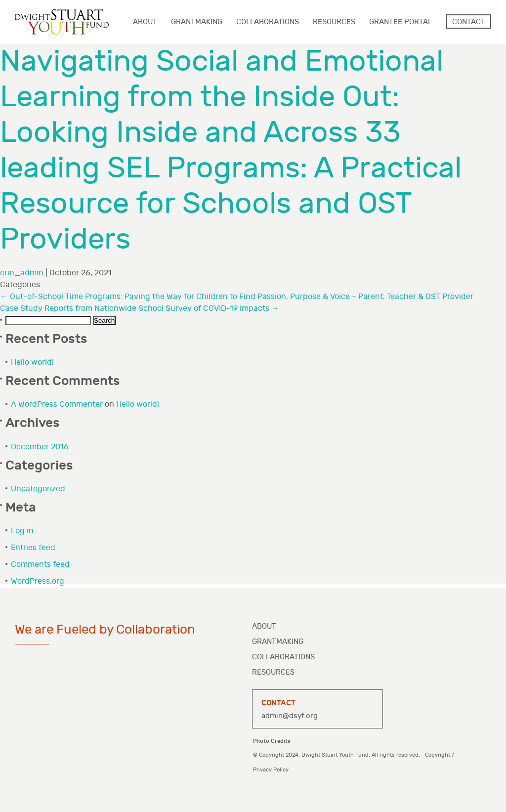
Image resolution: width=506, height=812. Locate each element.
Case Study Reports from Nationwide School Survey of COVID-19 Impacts (140, 309)
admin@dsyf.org (290, 716)
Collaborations (283, 657)
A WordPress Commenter (57, 405)
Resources (273, 672)
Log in (22, 531)
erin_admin (22, 273)
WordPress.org (38, 581)
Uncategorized (38, 489)
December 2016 (40, 447)
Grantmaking (278, 642)
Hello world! (32, 363)
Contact (469, 22)
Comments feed (40, 565)
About (264, 626)
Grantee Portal (401, 22)
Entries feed (33, 548)
